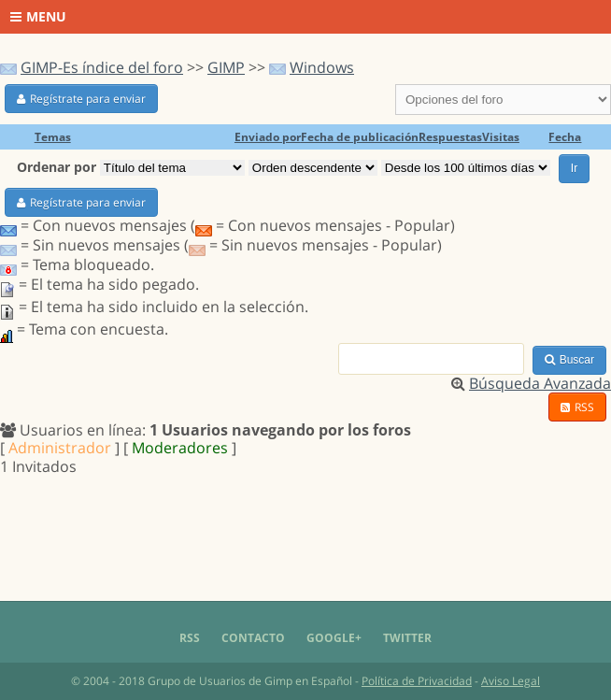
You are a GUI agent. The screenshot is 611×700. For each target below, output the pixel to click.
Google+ (334, 638)
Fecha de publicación (360, 137)
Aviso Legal (511, 681)
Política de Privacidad (417, 681)
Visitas (501, 137)
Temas (53, 137)
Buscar (569, 360)
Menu (38, 16)
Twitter (407, 638)
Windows (322, 67)
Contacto (253, 638)
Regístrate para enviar (81, 99)
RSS (577, 407)
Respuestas (450, 137)
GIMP (226, 67)
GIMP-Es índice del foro (102, 67)
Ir (574, 168)
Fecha (565, 137)
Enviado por (268, 137)
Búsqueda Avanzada (540, 383)
